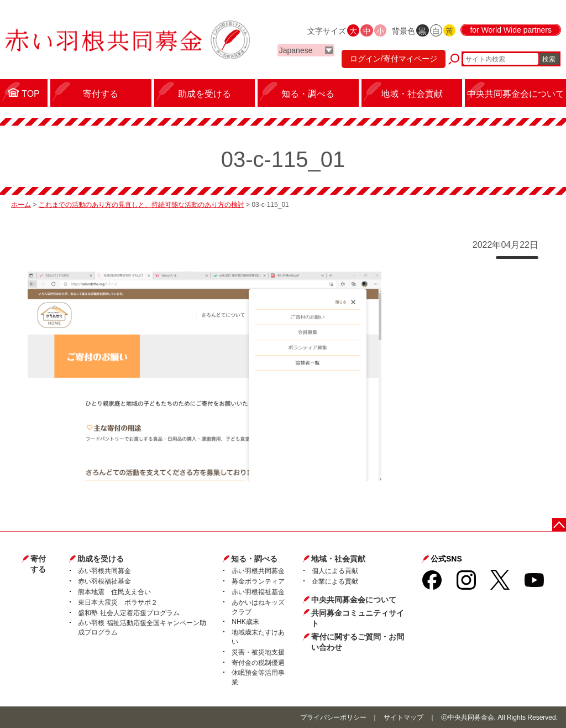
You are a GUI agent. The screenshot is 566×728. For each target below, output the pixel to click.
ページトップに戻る (559, 525)
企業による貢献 (335, 581)
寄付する (38, 564)
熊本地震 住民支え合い (114, 592)
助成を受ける (101, 559)
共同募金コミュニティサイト (358, 618)
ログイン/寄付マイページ (394, 59)
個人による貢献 (335, 571)
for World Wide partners (511, 30)
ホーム (21, 205)
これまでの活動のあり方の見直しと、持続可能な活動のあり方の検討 (141, 205)
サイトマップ (403, 717)
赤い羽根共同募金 (104, 571)
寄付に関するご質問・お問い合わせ (358, 642)
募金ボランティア (258, 581)
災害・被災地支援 (258, 652)
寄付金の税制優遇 (258, 663)
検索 (549, 59)
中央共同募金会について (354, 600)
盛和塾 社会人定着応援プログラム (129, 613)
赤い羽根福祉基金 (104, 581)
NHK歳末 (245, 622)
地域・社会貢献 (338, 559)
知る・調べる (254, 559)
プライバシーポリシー (333, 717)
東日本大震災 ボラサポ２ (118, 602)
